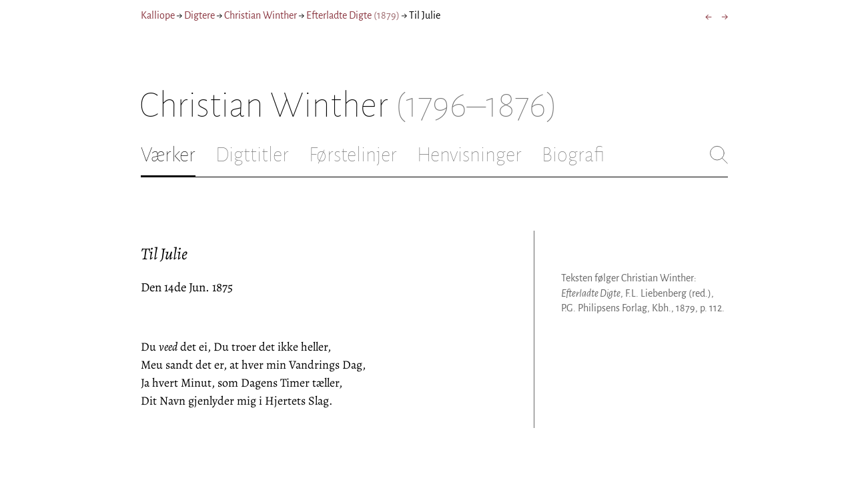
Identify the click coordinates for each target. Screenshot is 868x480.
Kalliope (158, 15)
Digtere (199, 15)
